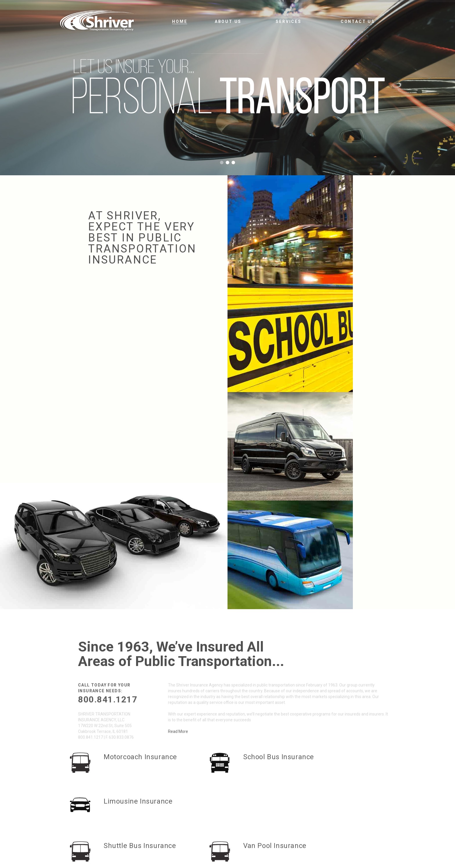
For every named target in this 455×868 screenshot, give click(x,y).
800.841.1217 (108, 459)
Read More (178, 491)
